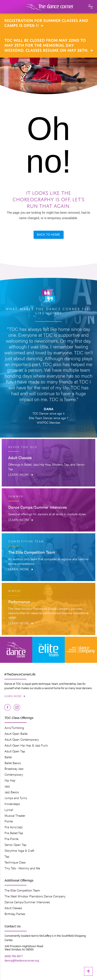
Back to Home (49, 235)
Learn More (21, 474)
